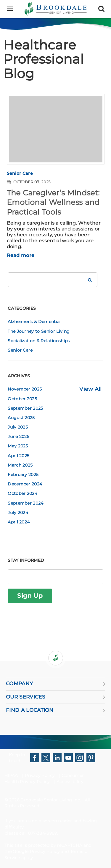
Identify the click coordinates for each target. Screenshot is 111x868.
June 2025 (18, 437)
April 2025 (18, 456)
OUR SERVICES (55, 697)
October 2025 (22, 399)
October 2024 (22, 493)
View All (91, 389)
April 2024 (19, 522)
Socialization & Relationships (39, 341)
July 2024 (18, 513)
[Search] (101, 9)
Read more (21, 255)
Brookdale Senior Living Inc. (51, 800)
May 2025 (18, 446)
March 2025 (20, 465)
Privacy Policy (40, 775)
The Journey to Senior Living (39, 331)
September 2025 (25, 408)
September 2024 (25, 503)
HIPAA (11, 775)
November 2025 (25, 389)
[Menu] (10, 9)
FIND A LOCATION (55, 710)
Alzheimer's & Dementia (34, 322)
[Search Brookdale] (90, 280)
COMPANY (55, 684)
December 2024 (25, 484)
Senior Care (20, 173)
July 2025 (18, 427)
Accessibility (70, 782)
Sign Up (30, 596)
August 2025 (21, 418)
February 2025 (23, 475)
